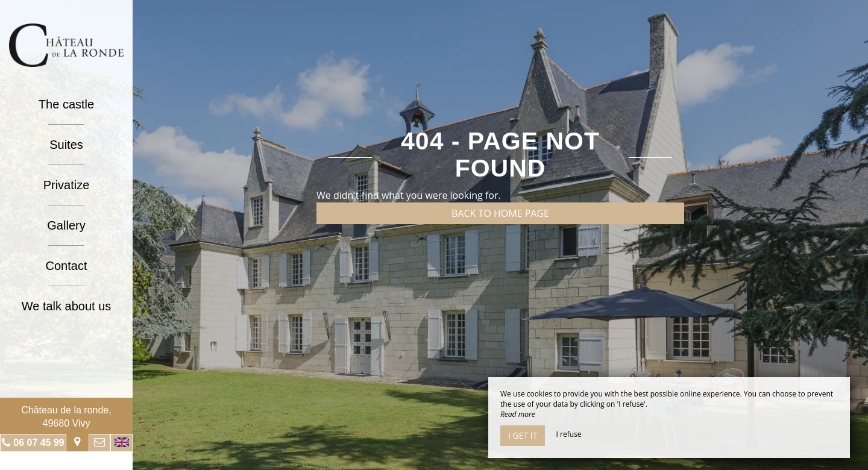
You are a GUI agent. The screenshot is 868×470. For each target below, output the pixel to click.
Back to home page (500, 213)
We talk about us (67, 306)
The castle (66, 104)
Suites (66, 145)
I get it (523, 435)
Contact (67, 266)
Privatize (67, 185)
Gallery (66, 225)
